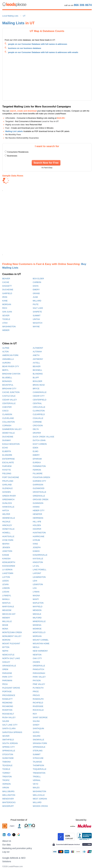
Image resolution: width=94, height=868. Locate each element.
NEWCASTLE (8, 655)
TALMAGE (37, 762)
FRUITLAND (8, 481)
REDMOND (7, 703)
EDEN (35, 448)
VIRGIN (6, 788)
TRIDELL (37, 777)
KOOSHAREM (9, 566)
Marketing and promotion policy (17, 848)
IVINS (35, 544)
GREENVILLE (39, 496)
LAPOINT (37, 573)
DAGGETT (7, 286)
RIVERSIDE (38, 706)
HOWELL (6, 533)
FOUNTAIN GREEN (41, 477)
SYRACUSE (38, 758)
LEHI (35, 581)
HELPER (6, 514)
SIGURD (37, 736)
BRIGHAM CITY (9, 389)
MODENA (37, 625)
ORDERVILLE (39, 666)
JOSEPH (37, 547)
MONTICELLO (39, 632)
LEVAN (5, 584)
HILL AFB (37, 522)
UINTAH (36, 319)
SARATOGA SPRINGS (12, 732)
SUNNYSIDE (8, 758)
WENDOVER (8, 799)
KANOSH (6, 559)
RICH (5, 308)
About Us (7, 841)
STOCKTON (8, 754)
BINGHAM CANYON (11, 374)
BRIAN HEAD (39, 385)
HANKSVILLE (8, 507)
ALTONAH (37, 352)
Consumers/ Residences (18, 152)
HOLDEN (37, 525)
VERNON (6, 784)
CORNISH (7, 426)
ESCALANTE (8, 462)
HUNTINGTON (39, 533)
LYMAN (36, 592)
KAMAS (36, 551)
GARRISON (38, 485)
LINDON (6, 588)
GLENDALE (7, 488)
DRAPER (37, 433)
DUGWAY (7, 440)
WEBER (6, 330)
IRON (5, 297)
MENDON (37, 610)
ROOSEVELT (8, 714)
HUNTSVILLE (8, 536)
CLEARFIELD (39, 414)
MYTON (6, 647)
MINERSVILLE (39, 621)
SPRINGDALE (39, 747)
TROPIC (6, 780)
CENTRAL (37, 403)
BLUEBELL (7, 378)
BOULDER (37, 381)
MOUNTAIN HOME (41, 644)
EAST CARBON (40, 444)
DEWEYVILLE (9, 433)
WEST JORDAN (40, 799)
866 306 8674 (83, 5)
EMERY (36, 290)
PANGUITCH (38, 669)
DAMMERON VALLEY (12, 429)
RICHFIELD (38, 703)
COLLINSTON (9, 422)
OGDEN (36, 662)
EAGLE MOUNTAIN (11, 444)
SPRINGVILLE (9, 751)
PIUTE (36, 304)
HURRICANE (39, 536)
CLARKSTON (39, 411)
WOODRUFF (8, 806)
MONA (5, 629)
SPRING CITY (9, 747)
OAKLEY (6, 662)
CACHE (6, 282)
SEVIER (6, 316)
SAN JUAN (7, 312)
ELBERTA (7, 451)
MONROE (37, 629)
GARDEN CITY (39, 481)
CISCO (5, 411)
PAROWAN (7, 680)
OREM (5, 669)
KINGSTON (38, 562)
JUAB (35, 297)
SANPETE (37, 312)
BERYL (5, 370)
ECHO (5, 448)
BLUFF (36, 378)
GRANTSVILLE (39, 492)
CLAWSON (7, 414)
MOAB (5, 625)
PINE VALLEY (39, 684)
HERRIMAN (38, 518)
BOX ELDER (38, 279)
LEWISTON (38, 584)
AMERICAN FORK (10, 355)
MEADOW (7, 610)
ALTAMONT (38, 348)
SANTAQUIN (38, 728)
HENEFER (37, 514)
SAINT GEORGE (40, 717)
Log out (6, 852)
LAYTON (6, 577)
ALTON (5, 352)
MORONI (6, 640)
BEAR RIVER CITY (11, 366)
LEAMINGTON (39, 577)
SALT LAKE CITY (10, 725)
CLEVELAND (8, 418)
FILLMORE (38, 473)
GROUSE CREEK (41, 499)
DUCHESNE (8, 290)
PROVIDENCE (9, 695)
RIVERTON (7, 710)
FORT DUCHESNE (11, 477)
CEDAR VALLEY (10, 400)
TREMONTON (39, 773)
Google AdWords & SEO (14, 858)
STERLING (38, 751)
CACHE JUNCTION (11, 392)
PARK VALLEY (39, 677)
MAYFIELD (38, 607)
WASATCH (38, 323)
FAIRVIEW (7, 466)
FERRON (37, 470)
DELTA (36, 429)
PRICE (36, 691)
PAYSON (37, 680)
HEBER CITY (39, 510)
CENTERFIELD (40, 400)
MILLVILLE (7, 621)
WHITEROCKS (9, 802)
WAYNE (36, 327)
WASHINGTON (9, 327)
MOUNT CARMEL (41, 640)
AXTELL (36, 363)
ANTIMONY (38, 359)
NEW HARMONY (40, 651)
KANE (5, 301)
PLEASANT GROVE (11, 688)
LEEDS (5, 581)
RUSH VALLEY (9, 717)
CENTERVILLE (9, 403)
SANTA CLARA (9, 728)
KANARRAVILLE (40, 555)
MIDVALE (37, 614)
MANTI (36, 599)
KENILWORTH (9, 562)
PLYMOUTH (38, 688)
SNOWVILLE (38, 740)
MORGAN (7, 304)
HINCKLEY (7, 525)
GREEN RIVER (9, 496)
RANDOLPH (38, 699)
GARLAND (7, 485)
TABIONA (6, 762)
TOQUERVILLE (40, 769)
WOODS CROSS (40, 806)
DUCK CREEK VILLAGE (43, 437)
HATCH (6, 510)
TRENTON (7, 777)
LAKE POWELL (40, 570)
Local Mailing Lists (10, 16)
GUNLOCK (7, 503)
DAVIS (36, 286)
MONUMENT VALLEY (12, 636)
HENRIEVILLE (9, 518)
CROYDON (38, 426)
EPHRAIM (37, 459)
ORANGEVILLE (9, 666)
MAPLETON (38, 603)
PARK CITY (7, 677)
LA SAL (36, 566)
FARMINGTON (39, 466)
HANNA (36, 507)
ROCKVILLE (38, 710)
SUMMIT (37, 316)
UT (24, 16)
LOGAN (6, 592)
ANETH (36, 355)
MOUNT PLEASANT (11, 644)
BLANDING (38, 374)
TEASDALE (7, 765)
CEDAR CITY (39, 396)
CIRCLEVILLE (39, 407)
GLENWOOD (39, 488)
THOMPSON (38, 765)
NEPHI (5, 651)
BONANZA (7, 381)
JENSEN (6, 547)
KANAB (6, 555)
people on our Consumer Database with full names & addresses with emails (43, 52)
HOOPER (37, 529)
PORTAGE (7, 691)
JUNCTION (7, 551)
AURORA (6, 363)
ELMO (35, 451)
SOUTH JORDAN (10, 743)
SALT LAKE (38, 308)
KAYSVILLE (38, 559)
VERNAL (37, 780)
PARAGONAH (39, 673)
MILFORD (37, 618)
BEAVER (6, 279)
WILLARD (37, 802)
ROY (35, 714)
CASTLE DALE (9, 396)
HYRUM (36, 540)
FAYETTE (7, 470)
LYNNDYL (7, 596)
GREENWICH (8, 499)
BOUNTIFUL (8, 385)
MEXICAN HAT (9, 614)
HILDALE (6, 522)
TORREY (6, 773)
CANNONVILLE (40, 392)
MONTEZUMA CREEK (12, 632)
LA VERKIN (7, 570)
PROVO (36, 695)
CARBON (37, 282)
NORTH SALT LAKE (11, 658)
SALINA (36, 721)
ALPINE (6, 348)
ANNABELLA (8, 359)
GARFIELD (7, 293)
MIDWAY (6, 618)
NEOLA (36, 647)
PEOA (5, 684)
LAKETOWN (8, 573)
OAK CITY (37, 658)
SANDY (36, 725)
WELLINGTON (9, 795)
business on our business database (25, 48)
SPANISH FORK (40, 743)
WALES (36, 788)
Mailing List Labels (14, 131)
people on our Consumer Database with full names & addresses (38, 44)
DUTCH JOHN (39, 440)
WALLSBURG (8, 791)
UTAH (5, 323)
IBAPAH (6, 544)
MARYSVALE (8, 607)
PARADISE (7, 673)
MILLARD (37, 301)
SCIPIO (36, 732)
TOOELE (6, 319)
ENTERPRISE (9, 459)
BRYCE (36, 389)
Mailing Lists (13, 23)
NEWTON (37, 655)
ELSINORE (7, 455)
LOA (35, 588)
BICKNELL (37, 370)
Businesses (12, 156)
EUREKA (37, 462)
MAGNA (36, 596)
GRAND (36, 293)
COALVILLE (38, 418)
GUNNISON (38, 503)
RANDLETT (7, 699)
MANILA (6, 599)
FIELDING (7, 473)
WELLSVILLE (39, 795)
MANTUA (6, 603)
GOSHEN (6, 492)
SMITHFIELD (8, 740)
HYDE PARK (8, 540)
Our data (6, 845)
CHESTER (7, 407)
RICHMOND (8, 706)
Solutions (7, 861)
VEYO (35, 784)
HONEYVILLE (8, 529)
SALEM (6, 721)
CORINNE (37, 422)
